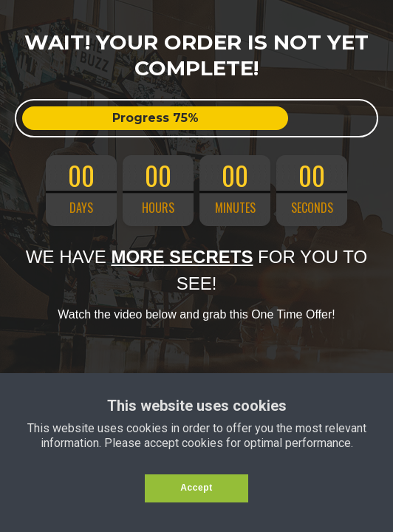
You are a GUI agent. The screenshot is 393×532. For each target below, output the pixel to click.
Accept (196, 488)
